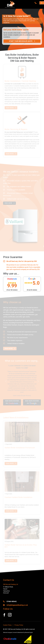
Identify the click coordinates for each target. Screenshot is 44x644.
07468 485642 (10, 601)
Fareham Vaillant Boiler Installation (18, 497)
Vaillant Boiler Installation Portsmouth (20, 448)
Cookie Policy (7, 625)
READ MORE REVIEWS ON (12, 402)
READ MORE (11, 108)
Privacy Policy (19, 625)
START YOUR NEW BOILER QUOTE (22, 41)
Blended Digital (29, 632)
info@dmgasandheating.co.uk (15, 605)
